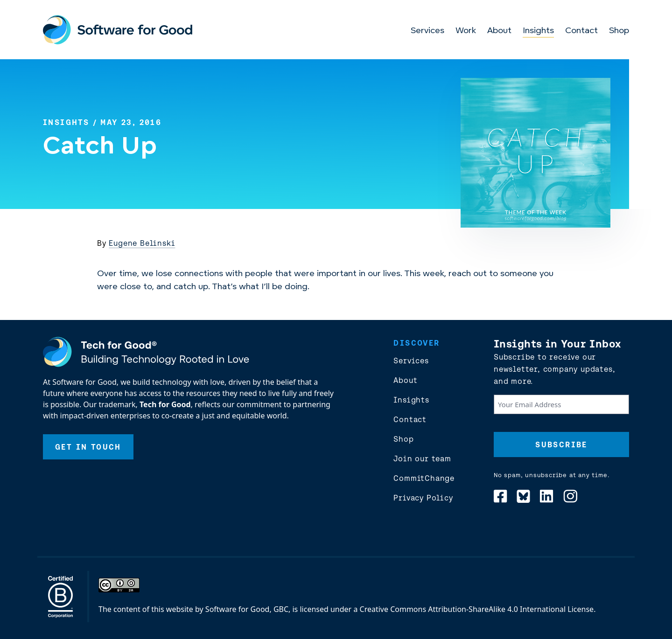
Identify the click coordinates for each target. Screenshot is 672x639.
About (499, 31)
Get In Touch (88, 447)
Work (466, 31)
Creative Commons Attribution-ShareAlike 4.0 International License (477, 609)
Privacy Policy (423, 498)
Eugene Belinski (142, 243)
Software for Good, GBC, (248, 609)
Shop (619, 31)
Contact (581, 31)
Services (427, 31)
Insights (538, 31)
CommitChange (424, 478)
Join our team (422, 458)
